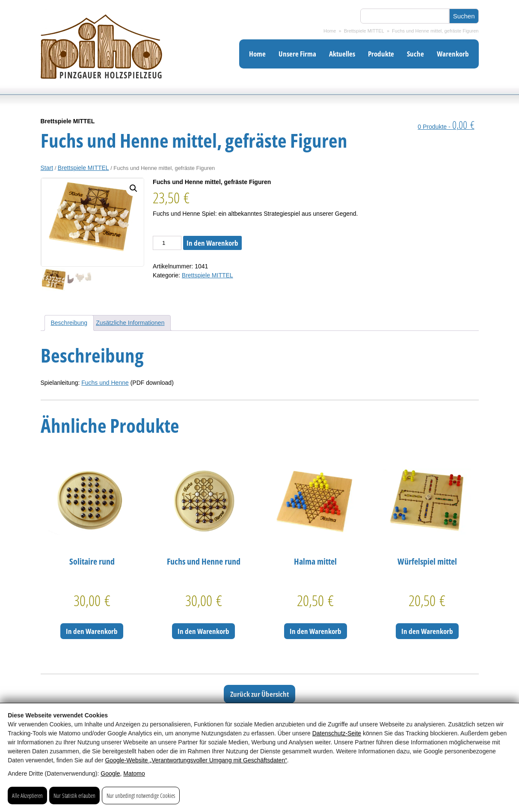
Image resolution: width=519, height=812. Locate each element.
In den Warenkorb (212, 243)
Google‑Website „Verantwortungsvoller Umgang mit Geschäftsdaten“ (196, 760)
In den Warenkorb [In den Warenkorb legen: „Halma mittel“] (316, 631)
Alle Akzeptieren (27, 796)
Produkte (381, 54)
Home (330, 31)
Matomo (134, 773)
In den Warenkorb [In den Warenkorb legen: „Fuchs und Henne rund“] (203, 631)
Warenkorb (453, 54)
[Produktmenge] (167, 243)
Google (110, 773)
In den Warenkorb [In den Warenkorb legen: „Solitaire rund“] (92, 631)
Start (47, 168)
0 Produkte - (446, 127)
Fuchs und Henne (105, 383)
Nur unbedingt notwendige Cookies (141, 796)
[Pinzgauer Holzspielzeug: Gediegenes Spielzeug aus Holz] (102, 93)
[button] (133, 188)
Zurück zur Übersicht (259, 694)
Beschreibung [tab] (69, 323)
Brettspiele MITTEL (364, 31)
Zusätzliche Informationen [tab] (130, 323)
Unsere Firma (297, 54)
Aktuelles (342, 54)
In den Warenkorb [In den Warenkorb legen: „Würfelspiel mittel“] (427, 631)
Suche (415, 54)
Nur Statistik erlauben (74, 796)
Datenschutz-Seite (337, 733)
